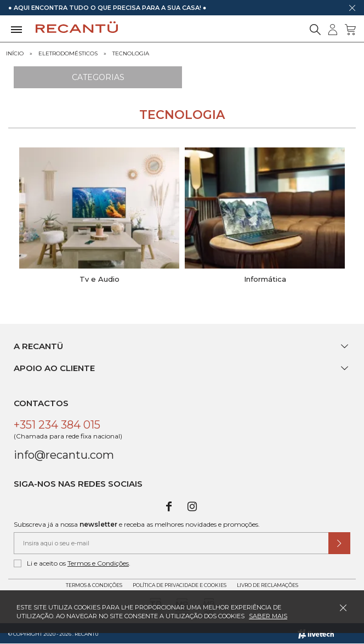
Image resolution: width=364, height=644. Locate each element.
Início (15, 53)
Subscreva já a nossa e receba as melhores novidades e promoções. (137, 524)
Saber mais (268, 616)
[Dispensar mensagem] (352, 8)
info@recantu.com (64, 455)
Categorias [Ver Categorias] (98, 77)
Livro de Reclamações (268, 585)
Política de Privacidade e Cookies (180, 585)
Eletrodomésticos (68, 53)
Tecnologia (131, 53)
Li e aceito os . (72, 563)
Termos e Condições (98, 563)
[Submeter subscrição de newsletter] (339, 543)
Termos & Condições (94, 585)
